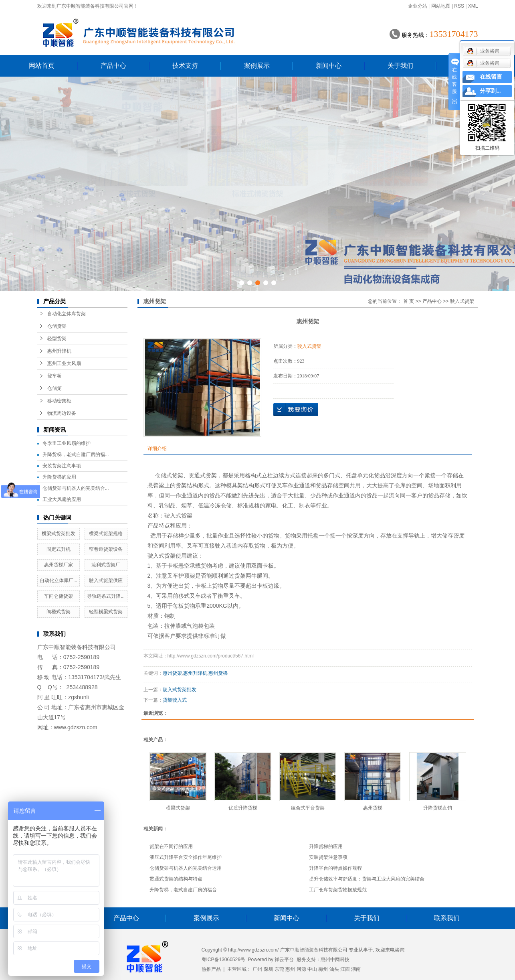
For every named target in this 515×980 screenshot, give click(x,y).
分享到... (490, 91)
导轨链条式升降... (106, 596)
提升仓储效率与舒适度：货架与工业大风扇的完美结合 (367, 879)
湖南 (356, 969)
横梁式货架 (178, 808)
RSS (459, 6)
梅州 (323, 969)
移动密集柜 (59, 401)
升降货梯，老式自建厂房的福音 (183, 890)
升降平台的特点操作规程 (335, 868)
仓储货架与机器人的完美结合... (76, 488)
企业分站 (418, 6)
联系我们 (447, 918)
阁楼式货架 (59, 612)
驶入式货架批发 (180, 690)
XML (473, 6)
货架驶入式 (175, 700)
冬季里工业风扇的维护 (67, 443)
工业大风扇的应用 (62, 499)
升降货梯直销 (438, 808)
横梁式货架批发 (59, 534)
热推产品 (211, 969)
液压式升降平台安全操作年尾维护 (186, 857)
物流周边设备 (62, 413)
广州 (257, 969)
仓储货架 (57, 326)
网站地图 (441, 6)
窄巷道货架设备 (106, 549)
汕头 (334, 969)
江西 (345, 969)
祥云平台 (284, 960)
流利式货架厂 (106, 565)
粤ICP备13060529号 (223, 960)
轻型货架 (57, 339)
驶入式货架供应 (106, 580)
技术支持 (185, 66)
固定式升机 (59, 549)
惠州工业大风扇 (64, 363)
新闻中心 (329, 66)
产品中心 (113, 66)
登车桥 (55, 376)
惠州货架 (172, 673)
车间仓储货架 (59, 596)
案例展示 (257, 66)
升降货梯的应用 (59, 477)
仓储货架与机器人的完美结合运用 (186, 868)
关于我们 (400, 66)
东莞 (279, 969)
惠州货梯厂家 (59, 565)
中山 (312, 969)
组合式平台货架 (308, 808)
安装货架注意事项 (62, 466)
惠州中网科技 (335, 960)
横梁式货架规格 (106, 534)
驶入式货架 (462, 301)
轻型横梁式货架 (106, 612)
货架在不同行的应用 (171, 846)
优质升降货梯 (243, 808)
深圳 (269, 969)
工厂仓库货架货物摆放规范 (338, 890)
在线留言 (491, 77)
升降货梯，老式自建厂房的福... (76, 454)
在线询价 (296, 410)
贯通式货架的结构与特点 (176, 879)
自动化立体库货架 (67, 314)
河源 (301, 969)
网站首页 (42, 66)
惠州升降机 (59, 351)
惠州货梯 (218, 673)
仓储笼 (55, 388)
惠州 (290, 969)
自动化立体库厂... (59, 580)
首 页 (409, 301)
